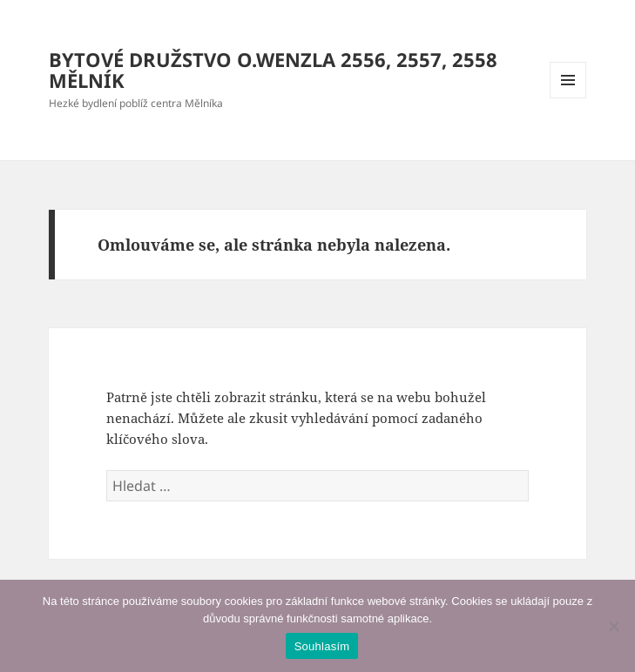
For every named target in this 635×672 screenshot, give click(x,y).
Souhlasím (322, 646)
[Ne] (613, 626)
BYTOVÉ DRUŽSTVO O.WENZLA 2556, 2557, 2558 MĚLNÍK (273, 70)
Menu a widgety (568, 98)
